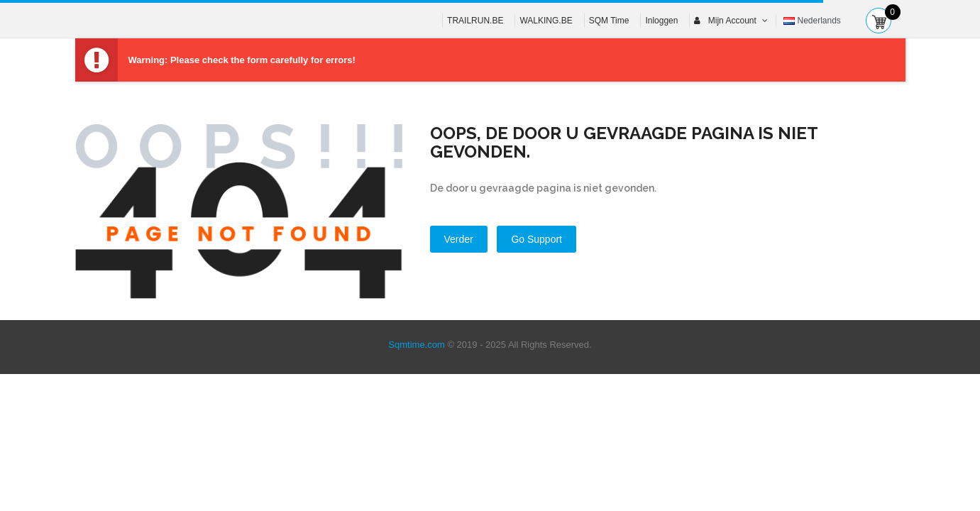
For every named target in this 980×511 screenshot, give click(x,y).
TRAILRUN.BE (475, 21)
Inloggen (661, 21)
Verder (459, 239)
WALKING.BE (546, 21)
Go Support (536, 239)
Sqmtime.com (416, 345)
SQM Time (609, 21)
